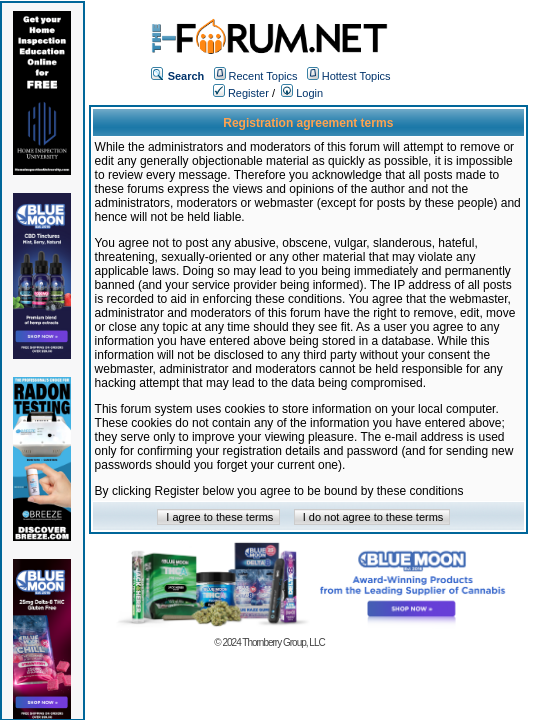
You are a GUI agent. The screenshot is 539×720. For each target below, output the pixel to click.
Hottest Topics (356, 76)
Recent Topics (263, 76)
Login (302, 93)
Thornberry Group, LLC (283, 642)
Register (241, 93)
